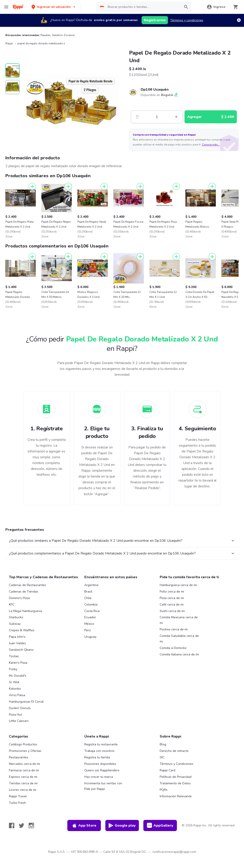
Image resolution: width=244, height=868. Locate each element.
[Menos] (137, 117)
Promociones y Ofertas (25, 751)
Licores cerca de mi (23, 790)
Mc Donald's (18, 676)
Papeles (46, 35)
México (89, 624)
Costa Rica (92, 611)
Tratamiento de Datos (175, 783)
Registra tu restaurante (101, 744)
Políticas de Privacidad (176, 777)
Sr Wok (14, 682)
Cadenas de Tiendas (24, 592)
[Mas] (176, 117)
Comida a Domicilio (173, 648)
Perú (88, 630)
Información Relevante (176, 796)
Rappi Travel (18, 796)
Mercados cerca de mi (24, 764)
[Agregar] (32, 186)
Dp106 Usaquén (155, 90)
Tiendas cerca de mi (23, 783)
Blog (163, 744)
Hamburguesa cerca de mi (178, 585)
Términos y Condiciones (176, 764)
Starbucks (16, 617)
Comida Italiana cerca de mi (179, 654)
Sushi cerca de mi (172, 611)
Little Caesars (19, 721)
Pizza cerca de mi (172, 598)
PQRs (164, 790)
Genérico (57, 35)
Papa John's (17, 637)
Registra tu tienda (97, 757)
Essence (69, 35)
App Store (84, 825)
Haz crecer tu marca (99, 777)
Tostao (14, 656)
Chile (88, 598)
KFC (12, 605)
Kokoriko (15, 689)
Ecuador (90, 617)
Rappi (9, 43)
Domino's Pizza (19, 598)
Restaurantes (19, 757)
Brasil (88, 592)
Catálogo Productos (23, 744)
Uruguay (90, 637)
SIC (162, 757)
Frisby (13, 669)
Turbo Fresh (17, 803)
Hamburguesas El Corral (26, 702)
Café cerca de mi (172, 605)
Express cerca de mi (23, 777)
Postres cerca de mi (174, 629)
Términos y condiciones (187, 20)
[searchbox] (143, 7)
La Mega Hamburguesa (25, 611)
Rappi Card (168, 770)
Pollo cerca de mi (172, 592)
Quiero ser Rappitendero (102, 770)
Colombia (91, 605)
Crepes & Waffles (22, 630)
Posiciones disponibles (100, 764)
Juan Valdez (17, 643)
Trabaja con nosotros (99, 751)
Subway (15, 624)
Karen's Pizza (18, 663)
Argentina (91, 585)
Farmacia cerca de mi (24, 770)
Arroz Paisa (17, 695)
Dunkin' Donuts (20, 708)
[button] (54, 7)
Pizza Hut (15, 715)
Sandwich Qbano (21, 650)
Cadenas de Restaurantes (28, 585)
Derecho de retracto (174, 751)
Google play (122, 825)
